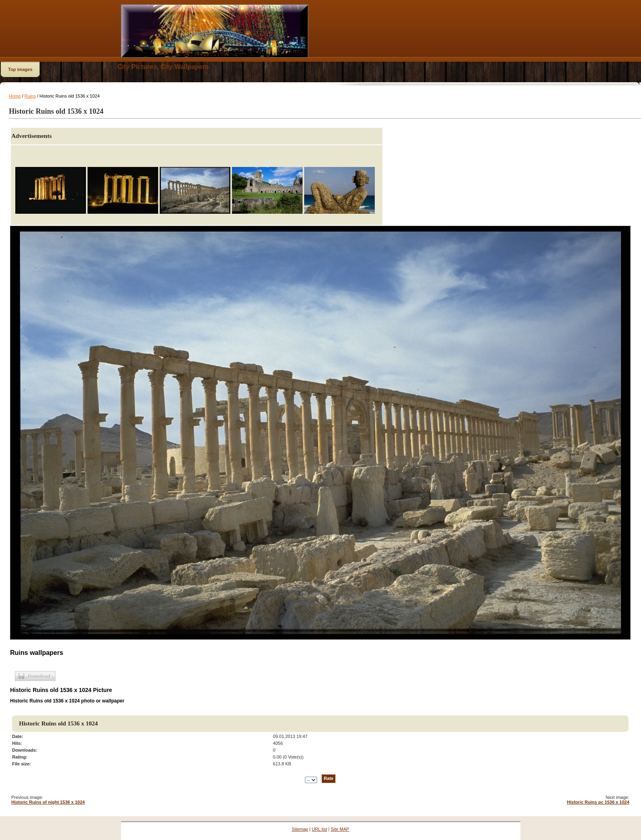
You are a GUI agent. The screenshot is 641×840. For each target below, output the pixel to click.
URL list (319, 829)
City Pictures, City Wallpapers (163, 67)
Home (15, 96)
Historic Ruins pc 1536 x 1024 (598, 802)
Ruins (30, 96)
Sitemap (300, 829)
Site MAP (340, 829)
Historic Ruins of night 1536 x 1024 (48, 802)
